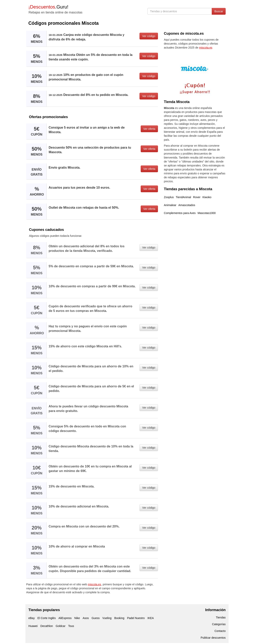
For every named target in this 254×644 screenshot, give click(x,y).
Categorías (219, 624)
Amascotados (187, 205)
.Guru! (48, 7)
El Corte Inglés (47, 618)
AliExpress (65, 618)
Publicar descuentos (213, 638)
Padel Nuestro (136, 618)
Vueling (107, 618)
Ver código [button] (149, 36)
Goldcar (61, 626)
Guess (95, 618)
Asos (86, 618)
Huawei (33, 626)
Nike (77, 618)
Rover (197, 197)
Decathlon (47, 626)
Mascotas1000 (207, 213)
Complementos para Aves (180, 213)
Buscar (219, 11)
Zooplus (169, 197)
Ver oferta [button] (149, 129)
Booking (119, 618)
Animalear (170, 205)
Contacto (220, 631)
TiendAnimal (183, 197)
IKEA (151, 618)
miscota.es (95, 584)
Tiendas (221, 617)
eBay (32, 618)
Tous (71, 626)
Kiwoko (207, 197)
